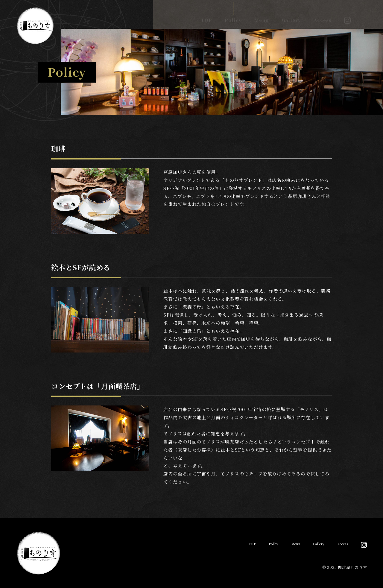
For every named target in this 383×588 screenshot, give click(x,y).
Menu (262, 15)
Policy (233, 15)
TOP (207, 15)
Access (322, 15)
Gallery (291, 15)
